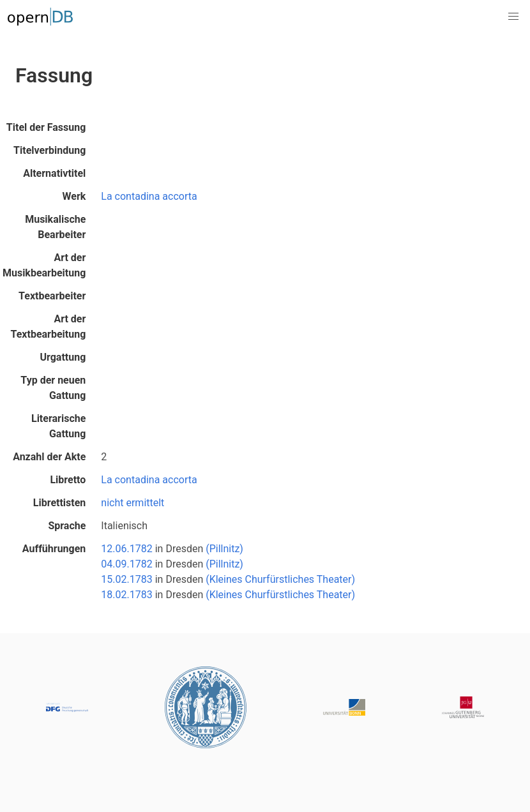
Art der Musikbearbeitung (44, 265)
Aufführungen (54, 549)
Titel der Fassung (46, 127)
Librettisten (60, 503)
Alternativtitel (54, 173)
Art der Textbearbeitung (49, 327)
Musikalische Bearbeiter (55, 227)
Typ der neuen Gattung (53, 388)
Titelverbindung (49, 150)
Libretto (68, 480)
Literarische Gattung (58, 426)
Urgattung (63, 357)
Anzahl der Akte (49, 457)
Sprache (67, 526)
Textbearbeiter (52, 296)
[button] (513, 17)
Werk (74, 196)
